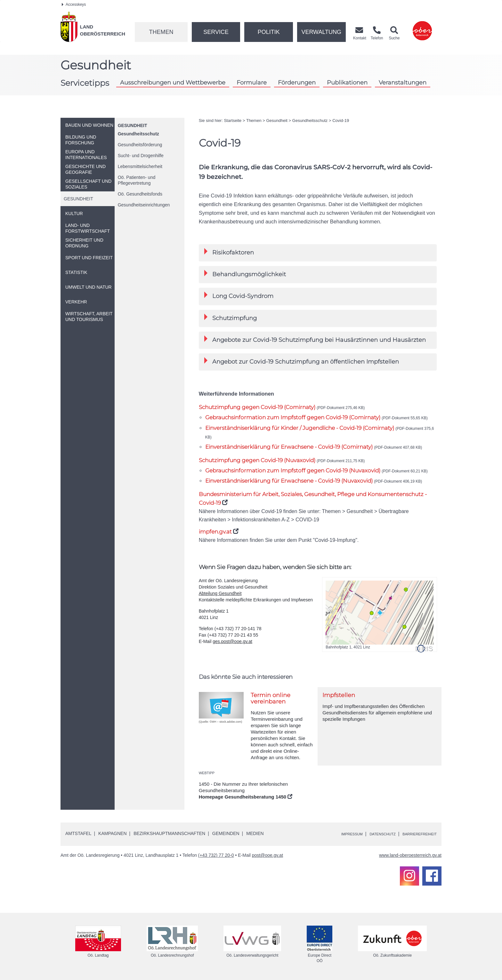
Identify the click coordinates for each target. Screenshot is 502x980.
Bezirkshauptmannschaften (169, 833)
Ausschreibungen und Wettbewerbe (173, 82)
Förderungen (297, 82)
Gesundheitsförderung (140, 145)
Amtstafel (78, 833)
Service (216, 32)
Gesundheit (133, 125)
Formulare (252, 82)
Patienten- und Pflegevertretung (137, 180)
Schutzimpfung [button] (231, 318)
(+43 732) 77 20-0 (216, 855)
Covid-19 (341, 120)
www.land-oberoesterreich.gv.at (410, 855)
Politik (269, 32)
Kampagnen (112, 833)
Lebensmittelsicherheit (140, 166)
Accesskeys (74, 4)
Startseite (233, 120)
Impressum (333, 834)
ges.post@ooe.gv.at (232, 641)
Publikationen (347, 82)
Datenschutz (370, 834)
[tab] (318, 253)
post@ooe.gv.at (267, 855)
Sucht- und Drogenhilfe (141, 156)
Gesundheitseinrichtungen (144, 205)
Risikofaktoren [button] (229, 252)
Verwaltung (321, 32)
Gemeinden (226, 833)
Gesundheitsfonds (140, 194)
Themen (161, 32)
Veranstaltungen (403, 82)
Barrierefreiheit (415, 834)
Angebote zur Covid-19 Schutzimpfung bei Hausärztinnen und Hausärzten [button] (315, 339)
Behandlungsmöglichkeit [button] (245, 274)
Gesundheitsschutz (138, 134)
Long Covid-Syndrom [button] (239, 296)
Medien (255, 833)
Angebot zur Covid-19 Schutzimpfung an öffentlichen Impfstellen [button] (302, 361)
